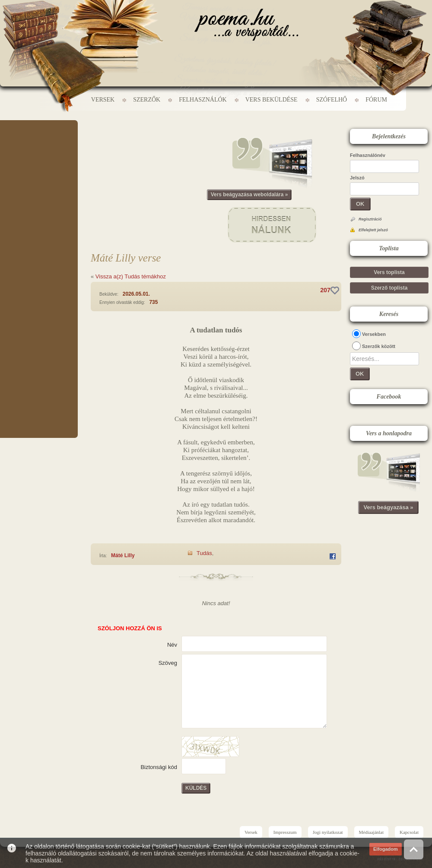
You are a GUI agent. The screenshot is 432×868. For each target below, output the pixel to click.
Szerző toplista (389, 288)
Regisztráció (370, 219)
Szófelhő (332, 100)
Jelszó (357, 178)
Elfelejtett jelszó (373, 230)
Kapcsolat (409, 832)
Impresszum (285, 832)
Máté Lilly (123, 555)
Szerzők (147, 100)
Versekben (374, 334)
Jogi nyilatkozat (328, 832)
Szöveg (168, 663)
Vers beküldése (272, 100)
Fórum (376, 100)
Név (172, 645)
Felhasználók (203, 100)
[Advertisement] (39, 146)
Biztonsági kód (159, 767)
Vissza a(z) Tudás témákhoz (131, 276)
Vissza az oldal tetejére (414, 849)
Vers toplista (389, 272)
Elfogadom (386, 849)
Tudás (204, 553)
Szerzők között (379, 346)
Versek (103, 100)
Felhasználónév (368, 155)
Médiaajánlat (371, 832)
